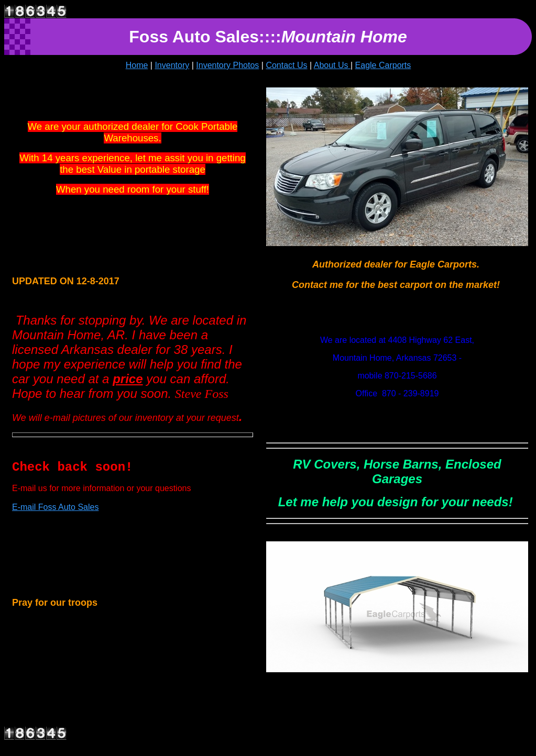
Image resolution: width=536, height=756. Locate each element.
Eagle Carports (383, 65)
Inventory (172, 65)
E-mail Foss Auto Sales (55, 507)
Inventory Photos (227, 65)
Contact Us (286, 65)
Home (137, 65)
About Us (332, 65)
